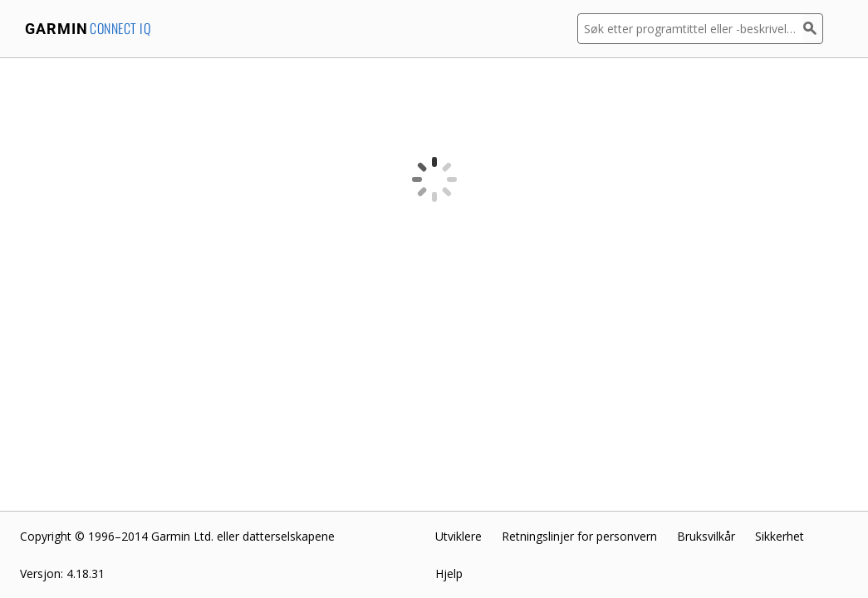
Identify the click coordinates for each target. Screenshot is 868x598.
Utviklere (459, 536)
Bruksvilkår (706, 536)
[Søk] (813, 29)
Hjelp (449, 573)
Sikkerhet (780, 536)
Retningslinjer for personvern (579, 536)
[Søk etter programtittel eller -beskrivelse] (690, 29)
